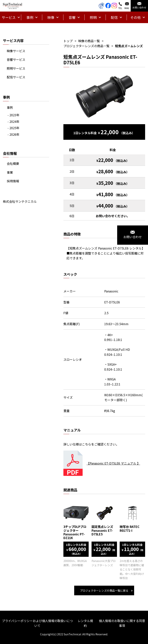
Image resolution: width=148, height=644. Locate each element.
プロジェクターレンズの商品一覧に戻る (104, 590)
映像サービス (16, 51)
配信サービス (16, 77)
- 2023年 (13, 115)
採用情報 (13, 181)
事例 (10, 107)
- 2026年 (13, 134)
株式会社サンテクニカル (20, 201)
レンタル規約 (85, 623)
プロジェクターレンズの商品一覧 (86, 46)
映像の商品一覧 (89, 41)
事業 (10, 172)
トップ (68, 41)
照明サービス (16, 68)
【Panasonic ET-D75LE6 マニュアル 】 (113, 463)
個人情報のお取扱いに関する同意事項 (122, 623)
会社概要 (13, 163)
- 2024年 (13, 121)
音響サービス (16, 59)
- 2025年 (13, 128)
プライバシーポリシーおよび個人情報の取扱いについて (37, 623)
